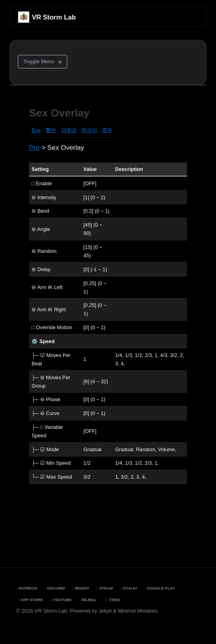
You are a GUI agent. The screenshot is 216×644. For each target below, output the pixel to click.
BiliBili (88, 600)
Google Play (160, 588)
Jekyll (105, 611)
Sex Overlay (59, 113)
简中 (107, 130)
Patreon (27, 588)
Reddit (81, 588)
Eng (36, 130)
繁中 (51, 130)
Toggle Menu (39, 61)
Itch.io (128, 588)
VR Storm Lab (54, 17)
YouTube (61, 600)
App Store (31, 600)
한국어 (89, 130)
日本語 (69, 130)
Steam (105, 588)
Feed (112, 600)
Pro (34, 148)
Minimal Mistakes (138, 611)
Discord (55, 588)
